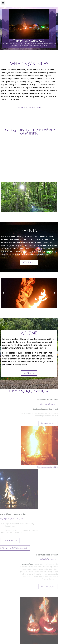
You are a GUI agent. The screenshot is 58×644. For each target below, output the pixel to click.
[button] (3, 3)
